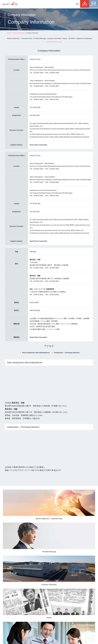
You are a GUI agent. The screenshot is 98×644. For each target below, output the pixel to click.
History (65, 38)
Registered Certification (84, 38)
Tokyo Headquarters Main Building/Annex (36, 353)
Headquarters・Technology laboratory (67, 353)
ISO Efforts (72, 38)
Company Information (54, 38)
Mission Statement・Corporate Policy (20, 38)
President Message (40, 38)
